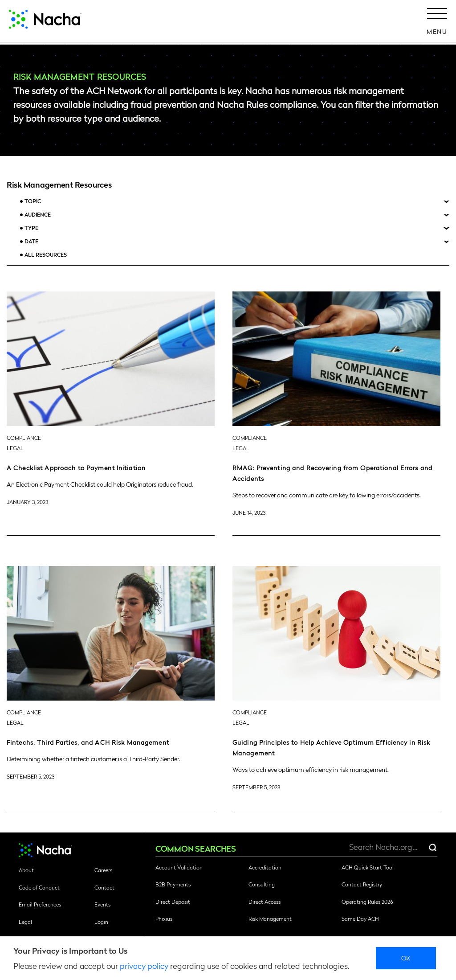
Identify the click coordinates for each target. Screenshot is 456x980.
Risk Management (270, 918)
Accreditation (265, 867)
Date (31, 241)
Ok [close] (406, 958)
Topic (33, 201)
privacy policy (144, 966)
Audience (38, 215)
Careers (103, 870)
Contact (104, 887)
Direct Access (265, 902)
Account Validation (179, 867)
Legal (25, 922)
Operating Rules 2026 (367, 902)
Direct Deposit (173, 902)
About (26, 870)
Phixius (164, 918)
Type (31, 228)
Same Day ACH (360, 918)
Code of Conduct (39, 887)
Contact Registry (362, 884)
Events (102, 904)
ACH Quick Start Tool (368, 867)
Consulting (262, 884)
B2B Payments (173, 884)
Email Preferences (40, 904)
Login (101, 922)
